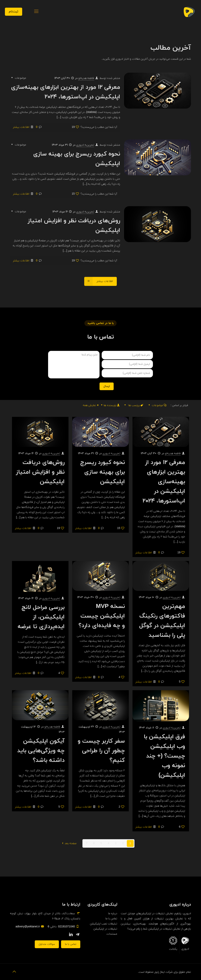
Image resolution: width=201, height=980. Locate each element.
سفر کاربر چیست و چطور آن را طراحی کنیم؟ (101, 751)
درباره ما (113, 914)
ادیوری (185, 944)
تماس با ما (111, 919)
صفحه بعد (69, 843)
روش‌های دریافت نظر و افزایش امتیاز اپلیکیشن (40, 472)
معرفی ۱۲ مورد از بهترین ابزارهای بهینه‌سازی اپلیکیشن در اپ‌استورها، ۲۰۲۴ (164, 482)
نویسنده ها (110, 405)
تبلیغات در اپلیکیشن (105, 929)
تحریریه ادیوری (85, 145)
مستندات (112, 934)
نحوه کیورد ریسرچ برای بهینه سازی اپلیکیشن (103, 472)
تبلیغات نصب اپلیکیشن (104, 924)
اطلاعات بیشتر (21, 127)
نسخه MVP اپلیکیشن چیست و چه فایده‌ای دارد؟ (102, 616)
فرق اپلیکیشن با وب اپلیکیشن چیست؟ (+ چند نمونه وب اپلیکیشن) (164, 756)
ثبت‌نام (14, 12)
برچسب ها (133, 405)
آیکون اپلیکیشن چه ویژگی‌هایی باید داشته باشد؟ (41, 751)
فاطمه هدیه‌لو (86, 78)
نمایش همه (91, 405)
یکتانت (173, 944)
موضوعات (157, 405)
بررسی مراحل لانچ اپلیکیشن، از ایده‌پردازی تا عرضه (41, 617)
